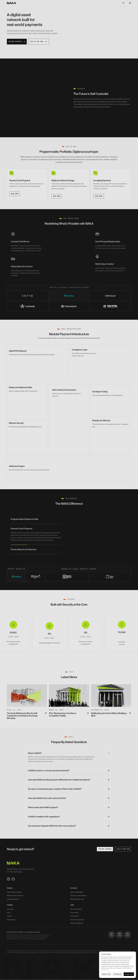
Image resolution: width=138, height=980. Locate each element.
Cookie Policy (105, 970)
